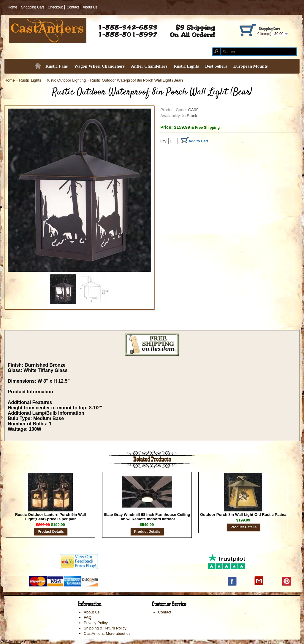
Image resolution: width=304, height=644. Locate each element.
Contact (73, 7)
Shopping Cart (33, 7)
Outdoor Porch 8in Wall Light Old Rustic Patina (243, 515)
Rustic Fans (57, 66)
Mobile (15, 642)
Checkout (55, 7)
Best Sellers (216, 66)
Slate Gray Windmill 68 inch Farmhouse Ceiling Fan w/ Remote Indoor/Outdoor (147, 517)
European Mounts (251, 66)
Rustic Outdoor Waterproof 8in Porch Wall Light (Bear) (136, 80)
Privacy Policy (96, 623)
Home (12, 7)
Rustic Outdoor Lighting (66, 80)
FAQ (88, 617)
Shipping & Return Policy (105, 628)
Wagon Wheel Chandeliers (99, 66)
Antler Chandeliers (149, 66)
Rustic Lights (186, 66)
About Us (90, 7)
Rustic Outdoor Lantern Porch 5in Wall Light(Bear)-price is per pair (51, 517)
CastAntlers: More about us (107, 633)
